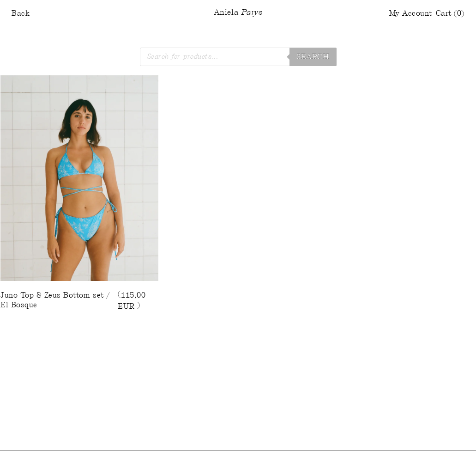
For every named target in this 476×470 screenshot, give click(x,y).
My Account (411, 14)
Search (313, 57)
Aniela (238, 13)
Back (21, 14)
